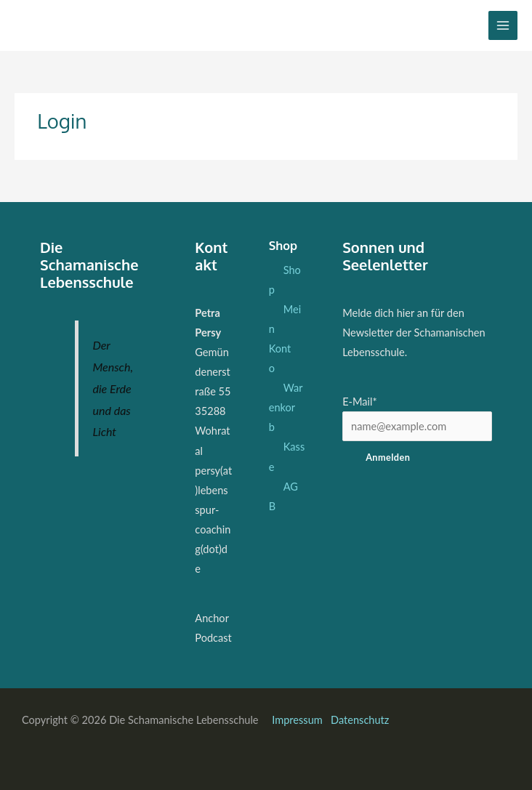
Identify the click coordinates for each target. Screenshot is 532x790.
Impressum (298, 720)
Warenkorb (286, 407)
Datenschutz (360, 720)
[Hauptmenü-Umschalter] (503, 25)
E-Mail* (360, 402)
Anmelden (388, 457)
